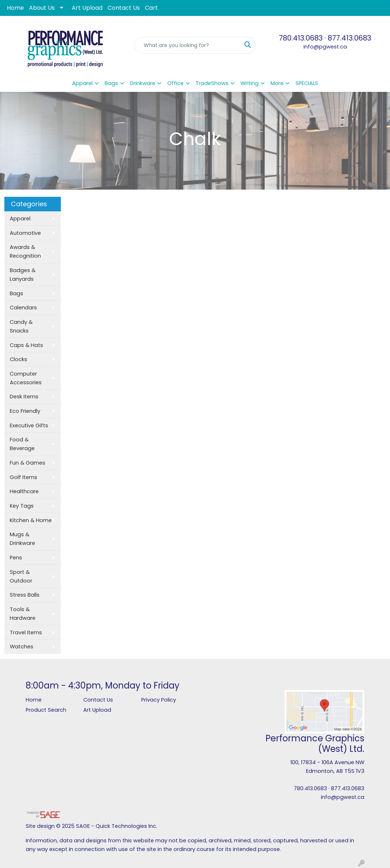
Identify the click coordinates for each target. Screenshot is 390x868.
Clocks (18, 359)
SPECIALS (307, 83)
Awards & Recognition (25, 251)
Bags (111, 83)
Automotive (25, 233)
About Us (42, 8)
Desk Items (24, 397)
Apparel (82, 83)
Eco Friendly (25, 411)
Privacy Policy (159, 700)
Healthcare (24, 491)
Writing (249, 83)
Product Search (46, 710)
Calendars (23, 308)
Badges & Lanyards (23, 275)
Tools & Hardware (23, 614)
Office (175, 83)
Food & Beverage (22, 444)
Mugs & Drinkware (22, 539)
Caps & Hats (26, 345)
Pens (16, 558)
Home (15, 8)
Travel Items (26, 632)
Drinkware (143, 83)
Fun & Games (28, 463)
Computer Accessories (26, 378)
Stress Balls (25, 595)
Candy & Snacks (21, 326)
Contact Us (124, 8)
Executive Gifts (29, 425)
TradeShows (212, 83)
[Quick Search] (187, 45)
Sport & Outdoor (21, 576)
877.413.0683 (349, 38)
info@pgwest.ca (325, 47)
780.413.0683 (301, 38)
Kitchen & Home (31, 520)
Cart (151, 8)
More (277, 83)
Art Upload (87, 8)
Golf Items (24, 477)
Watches (22, 647)
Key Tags (22, 506)
